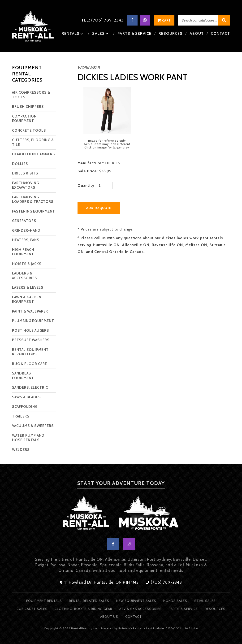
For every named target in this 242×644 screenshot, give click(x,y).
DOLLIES (20, 164)
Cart (164, 20)
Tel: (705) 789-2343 (102, 20)
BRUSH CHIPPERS (28, 107)
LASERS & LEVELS (28, 287)
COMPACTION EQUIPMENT (24, 119)
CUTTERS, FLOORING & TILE (33, 142)
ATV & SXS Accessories (140, 609)
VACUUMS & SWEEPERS (33, 426)
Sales (100, 33)
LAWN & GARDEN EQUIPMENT (27, 300)
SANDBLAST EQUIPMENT (23, 376)
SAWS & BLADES (26, 397)
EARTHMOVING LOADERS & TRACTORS (33, 200)
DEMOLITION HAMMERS (33, 154)
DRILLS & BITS (25, 173)
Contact (220, 33)
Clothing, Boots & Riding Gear (83, 609)
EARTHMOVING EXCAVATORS (26, 185)
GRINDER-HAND (26, 231)
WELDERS (21, 450)
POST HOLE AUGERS (30, 331)
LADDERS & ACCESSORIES (24, 276)
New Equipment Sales (136, 601)
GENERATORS (24, 221)
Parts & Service (134, 33)
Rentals (72, 33)
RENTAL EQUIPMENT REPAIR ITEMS (30, 352)
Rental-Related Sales (89, 601)
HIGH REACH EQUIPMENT (23, 252)
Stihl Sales (205, 601)
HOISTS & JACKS (27, 264)
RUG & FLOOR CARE (30, 364)
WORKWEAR (89, 68)
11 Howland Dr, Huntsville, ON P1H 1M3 (99, 582)
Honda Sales (175, 601)
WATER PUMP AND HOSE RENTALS (28, 438)
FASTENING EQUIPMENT (34, 211)
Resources (171, 33)
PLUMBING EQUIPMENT (33, 321)
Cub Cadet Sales (32, 609)
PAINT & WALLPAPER (30, 311)
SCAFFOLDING (25, 407)
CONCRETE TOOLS (29, 131)
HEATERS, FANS (26, 240)
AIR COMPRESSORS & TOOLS (31, 95)
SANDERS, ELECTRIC (30, 387)
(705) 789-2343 (164, 582)
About (197, 33)
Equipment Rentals (44, 601)
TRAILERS (21, 416)
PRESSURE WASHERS (31, 340)
